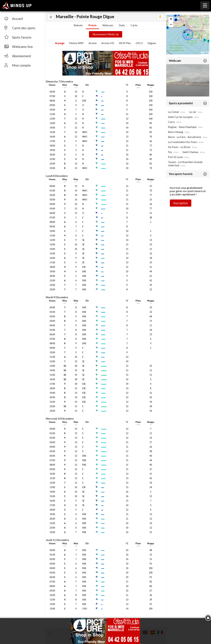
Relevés (78, 25)
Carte (134, 25)
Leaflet (205, 53)
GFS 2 (139, 43)
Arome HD (108, 43)
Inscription (181, 203)
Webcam (108, 25)
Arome (93, 43)
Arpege (60, 43)
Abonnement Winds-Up (106, 34)
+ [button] (171, 19)
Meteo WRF (76, 43)
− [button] (171, 25)
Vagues (152, 43)
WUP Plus (125, 43)
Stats (122, 25)
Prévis (93, 25)
